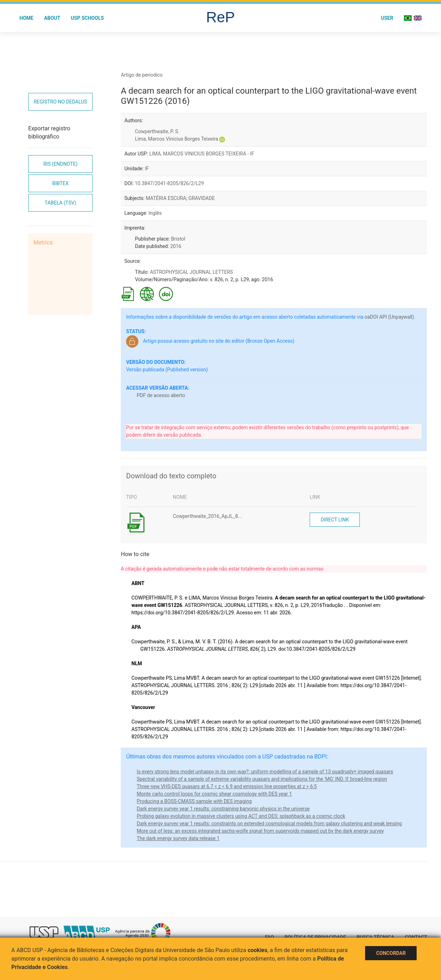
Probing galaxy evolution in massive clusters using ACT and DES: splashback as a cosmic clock (241, 816)
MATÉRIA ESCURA (166, 198)
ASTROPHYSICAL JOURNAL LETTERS (192, 272)
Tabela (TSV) (61, 203)
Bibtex (60, 183)
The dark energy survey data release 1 (178, 838)
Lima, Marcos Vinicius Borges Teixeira (176, 139)
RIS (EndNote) (61, 164)
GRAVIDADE (202, 198)
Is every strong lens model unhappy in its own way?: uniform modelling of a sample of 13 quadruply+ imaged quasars (265, 772)
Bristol (178, 239)
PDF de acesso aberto (161, 395)
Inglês (155, 213)
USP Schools (88, 18)
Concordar (391, 953)
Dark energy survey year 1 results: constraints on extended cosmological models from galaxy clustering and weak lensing (269, 823)
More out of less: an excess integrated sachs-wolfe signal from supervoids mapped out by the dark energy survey (260, 831)
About (52, 18)
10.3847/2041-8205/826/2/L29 (169, 183)
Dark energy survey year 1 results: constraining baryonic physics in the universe (223, 809)
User (387, 18)
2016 (176, 246)
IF (147, 169)
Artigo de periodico (142, 75)
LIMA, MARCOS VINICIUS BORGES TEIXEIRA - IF (202, 154)
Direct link (335, 520)
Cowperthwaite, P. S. (157, 131)
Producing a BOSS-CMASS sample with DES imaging (194, 801)
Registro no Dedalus (60, 102)
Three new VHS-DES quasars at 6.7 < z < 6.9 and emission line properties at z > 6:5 (227, 786)
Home (26, 18)
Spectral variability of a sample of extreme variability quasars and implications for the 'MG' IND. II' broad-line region (262, 779)
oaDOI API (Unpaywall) (389, 317)
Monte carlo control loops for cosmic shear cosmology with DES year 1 (214, 794)
